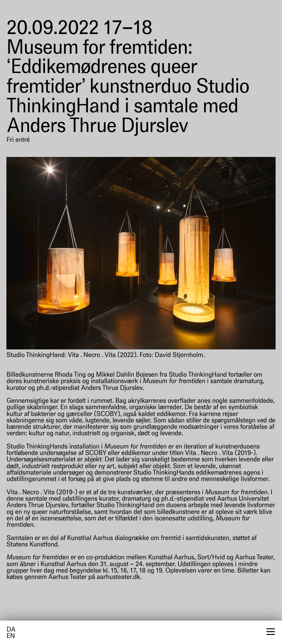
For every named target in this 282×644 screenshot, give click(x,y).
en (11, 637)
